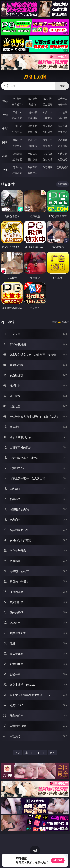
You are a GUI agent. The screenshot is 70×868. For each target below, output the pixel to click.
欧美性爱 (62, 126)
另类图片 (62, 146)
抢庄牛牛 (62, 104)
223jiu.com (35, 77)
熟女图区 (47, 146)
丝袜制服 (32, 118)
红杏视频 (17, 173)
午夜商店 (32, 167)
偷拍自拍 (32, 126)
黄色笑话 (47, 159)
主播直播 (47, 118)
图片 (5, 142)
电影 (5, 129)
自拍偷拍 (32, 112)
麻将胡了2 (17, 104)
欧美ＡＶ (47, 112)
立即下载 (58, 860)
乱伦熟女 (47, 132)
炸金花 (32, 104)
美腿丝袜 (17, 146)
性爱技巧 (62, 159)
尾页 (52, 753)
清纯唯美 (32, 146)
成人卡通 (47, 126)
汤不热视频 (62, 167)
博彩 (5, 101)
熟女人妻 (17, 118)
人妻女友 (47, 154)
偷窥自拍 (17, 140)
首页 (18, 753)
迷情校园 (17, 159)
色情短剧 (32, 173)
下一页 (41, 753)
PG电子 (17, 99)
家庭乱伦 (32, 154)
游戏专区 (62, 99)
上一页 (29, 753)
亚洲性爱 (17, 126)
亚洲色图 (32, 140)
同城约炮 (17, 167)
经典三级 (32, 132)
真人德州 (32, 99)
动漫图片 (62, 140)
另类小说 (32, 159)
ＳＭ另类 (62, 118)
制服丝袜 (17, 132)
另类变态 (62, 132)
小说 (5, 156)
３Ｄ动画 (62, 112)
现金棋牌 (47, 104)
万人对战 (47, 99)
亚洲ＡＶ (17, 112)
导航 (5, 170)
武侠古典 (62, 154)
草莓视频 (47, 167)
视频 (5, 115)
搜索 (62, 86)
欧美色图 (47, 140)
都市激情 (17, 154)
